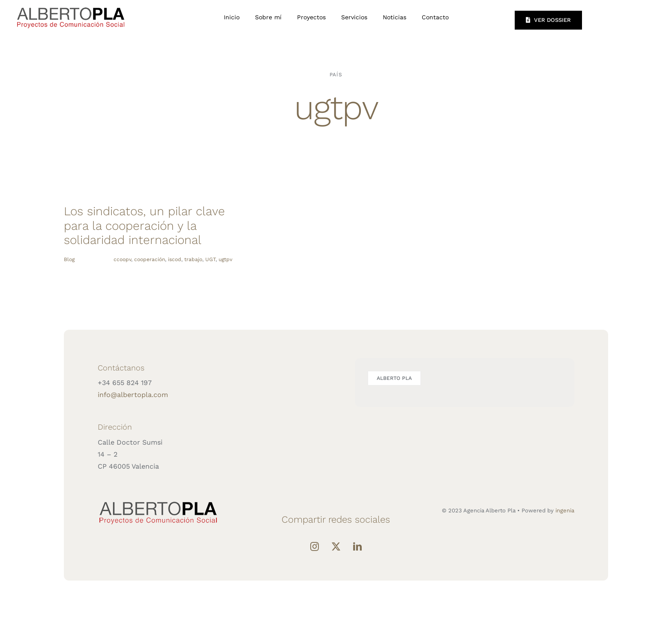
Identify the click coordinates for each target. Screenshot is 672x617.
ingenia (565, 510)
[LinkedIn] (357, 547)
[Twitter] (336, 547)
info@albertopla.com (133, 395)
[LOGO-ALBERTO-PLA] (71, 6)
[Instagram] (315, 547)
